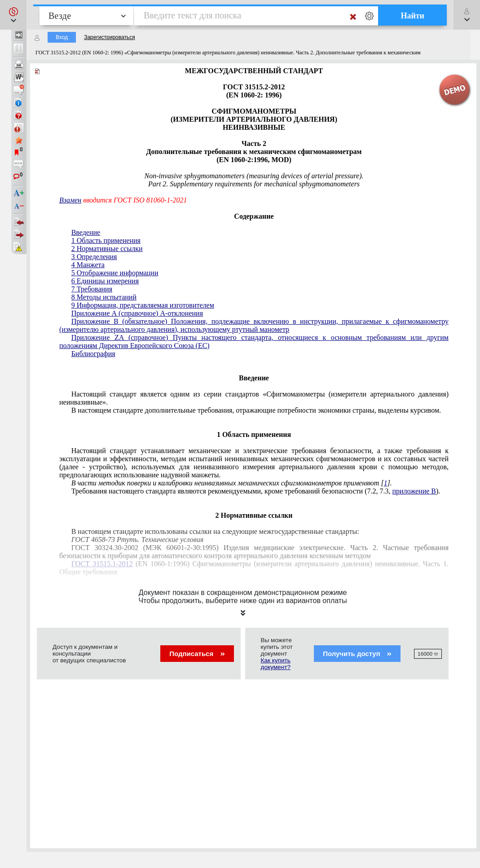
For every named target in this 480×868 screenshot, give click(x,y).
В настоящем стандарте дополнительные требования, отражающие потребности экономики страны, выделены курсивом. (256, 410)
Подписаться (197, 654)
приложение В (414, 491)
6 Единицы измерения (105, 281)
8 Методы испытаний (104, 297)
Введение (86, 232)
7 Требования (92, 289)
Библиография (93, 354)
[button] (13, 15)
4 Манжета (88, 265)
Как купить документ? (276, 664)
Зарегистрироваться (109, 37)
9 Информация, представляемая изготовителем (143, 305)
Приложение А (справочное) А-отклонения (137, 313)
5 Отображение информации (115, 273)
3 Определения (94, 257)
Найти (412, 16)
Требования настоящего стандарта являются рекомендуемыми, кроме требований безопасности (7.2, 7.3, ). (256, 491)
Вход (62, 37)
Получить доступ (357, 654)
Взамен (70, 200)
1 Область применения (106, 240)
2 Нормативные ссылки (107, 249)
